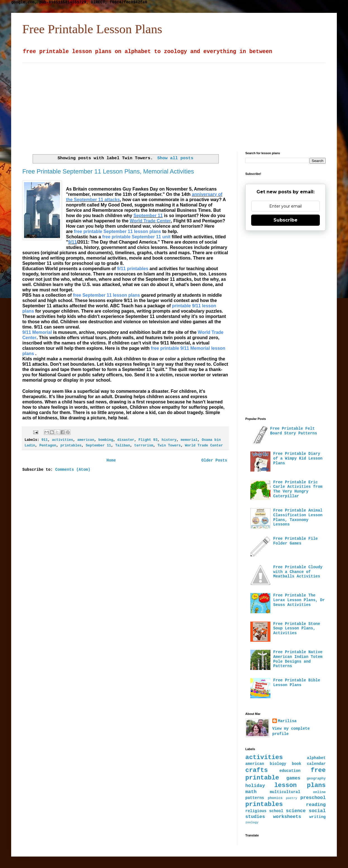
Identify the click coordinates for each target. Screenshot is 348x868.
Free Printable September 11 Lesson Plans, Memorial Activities (108, 171)
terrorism (144, 446)
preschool (313, 798)
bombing (106, 440)
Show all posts (175, 158)
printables (71, 446)
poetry (292, 798)
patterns (255, 798)
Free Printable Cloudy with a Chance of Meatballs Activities (298, 572)
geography (316, 779)
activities (63, 440)
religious (256, 811)
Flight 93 (148, 440)
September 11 (98, 446)
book (297, 764)
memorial (189, 440)
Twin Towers (169, 446)
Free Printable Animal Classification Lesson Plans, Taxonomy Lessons (298, 517)
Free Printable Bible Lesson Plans (297, 683)
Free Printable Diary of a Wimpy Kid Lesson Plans (298, 458)
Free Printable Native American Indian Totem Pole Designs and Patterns (298, 659)
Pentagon (48, 446)
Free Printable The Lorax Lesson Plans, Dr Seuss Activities (299, 600)
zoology (252, 822)
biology (278, 764)
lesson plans (300, 785)
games (293, 778)
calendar (316, 764)
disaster (126, 440)
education (290, 771)
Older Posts (214, 460)
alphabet (316, 758)
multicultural (285, 792)
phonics (275, 798)
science (296, 811)
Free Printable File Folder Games (296, 541)
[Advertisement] (152, 102)
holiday (255, 786)
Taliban (123, 446)
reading (316, 805)
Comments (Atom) (73, 470)
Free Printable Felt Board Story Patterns (294, 431)
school (276, 811)
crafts (257, 770)
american (86, 440)
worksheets (287, 817)
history (169, 440)
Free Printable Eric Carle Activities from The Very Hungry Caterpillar (298, 489)
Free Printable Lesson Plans (92, 29)
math (251, 792)
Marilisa (287, 721)
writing (317, 817)
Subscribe (285, 220)
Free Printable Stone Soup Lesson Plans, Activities (297, 629)
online (319, 792)
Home (111, 460)
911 (45, 440)
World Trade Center (204, 446)
